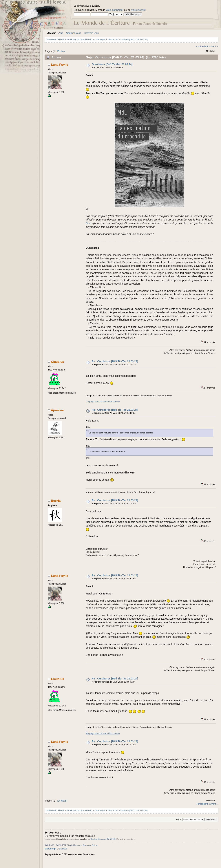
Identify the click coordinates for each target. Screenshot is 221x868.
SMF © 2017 (61, 845)
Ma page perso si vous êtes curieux (103, 402)
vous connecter (115, 10)
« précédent (202, 46)
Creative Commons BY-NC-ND (103, 839)
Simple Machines (74, 845)
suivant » (213, 46)
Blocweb (63, 849)
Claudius (57, 362)
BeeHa (56, 501)
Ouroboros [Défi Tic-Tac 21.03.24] (112, 64)
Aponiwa (57, 410)
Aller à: (179, 819)
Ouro (88, 223)
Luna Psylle (60, 65)
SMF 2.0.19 (49, 845)
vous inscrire (139, 10)
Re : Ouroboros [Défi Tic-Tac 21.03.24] (115, 361)
